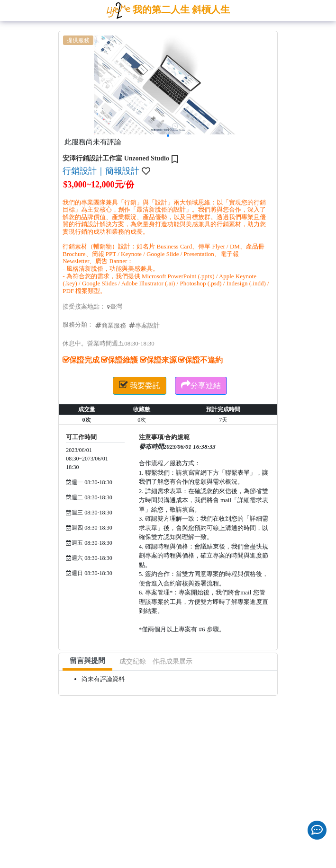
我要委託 (140, 385)
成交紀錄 (133, 661)
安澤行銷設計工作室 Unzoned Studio (116, 158)
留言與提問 (87, 661)
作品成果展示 (173, 661)
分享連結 (201, 385)
